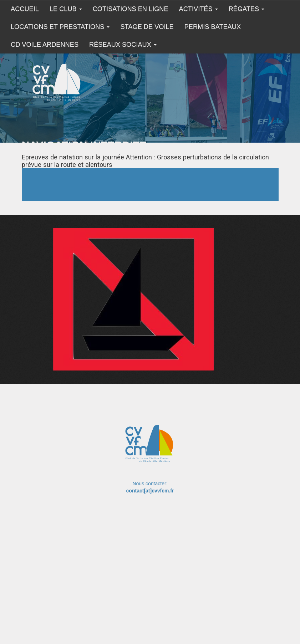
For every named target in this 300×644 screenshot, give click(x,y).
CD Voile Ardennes (45, 45)
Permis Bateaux (213, 27)
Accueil (25, 9)
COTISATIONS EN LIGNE (131, 9)
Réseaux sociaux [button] (123, 45)
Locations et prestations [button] (60, 27)
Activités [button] (199, 9)
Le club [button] (66, 9)
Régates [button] (247, 9)
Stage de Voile (147, 27)
